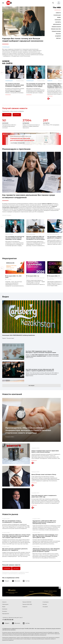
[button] (58, 3)
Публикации (6, 47)
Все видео (32, 386)
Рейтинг (58, 38)
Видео (59, 17)
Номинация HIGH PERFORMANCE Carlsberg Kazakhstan (19, 335)
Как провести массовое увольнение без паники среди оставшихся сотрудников (29, 196)
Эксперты (58, 22)
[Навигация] (3, 3)
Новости (58, 13)
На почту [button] (17, 115)
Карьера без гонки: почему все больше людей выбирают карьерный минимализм (23, 40)
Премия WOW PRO (56, 29)
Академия (58, 36)
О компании (46, 602)
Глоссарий (45, 607)
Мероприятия (57, 24)
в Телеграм (7, 115)
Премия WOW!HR (56, 27)
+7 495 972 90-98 (8, 620)
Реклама (58, 34)
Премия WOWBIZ (56, 31)
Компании (58, 20)
